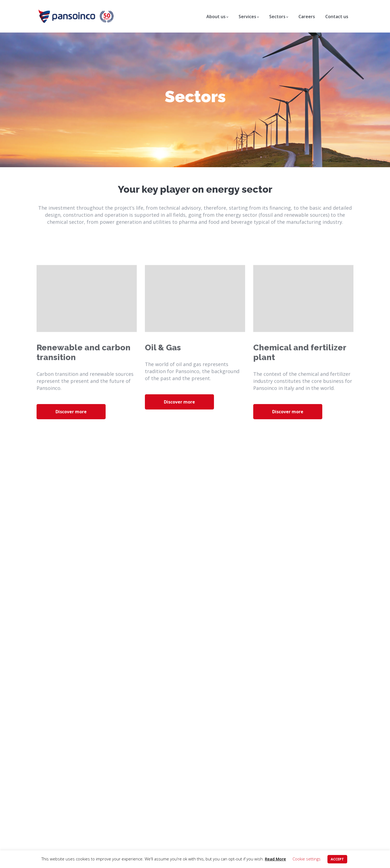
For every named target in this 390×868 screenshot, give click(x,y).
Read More (275, 859)
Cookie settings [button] (307, 859)
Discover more (71, 412)
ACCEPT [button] (337, 859)
